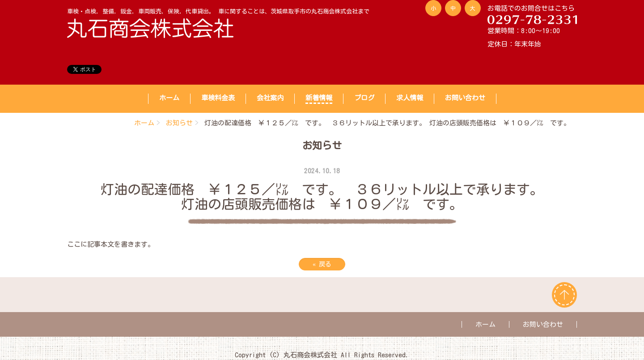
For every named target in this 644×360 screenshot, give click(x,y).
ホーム (169, 98)
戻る (322, 264)
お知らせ (179, 123)
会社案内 (270, 98)
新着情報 (319, 98)
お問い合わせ (465, 98)
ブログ (364, 98)
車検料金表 (218, 98)
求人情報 (410, 98)
